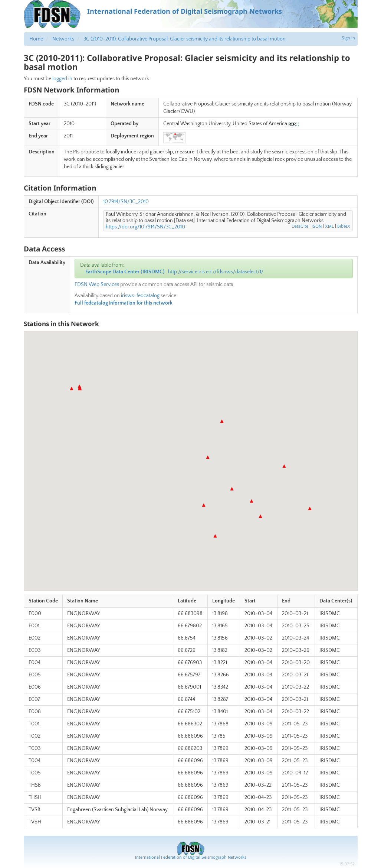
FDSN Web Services (97, 285)
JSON (317, 226)
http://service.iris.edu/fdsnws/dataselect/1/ (216, 272)
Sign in (348, 38)
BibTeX (344, 226)
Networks (63, 39)
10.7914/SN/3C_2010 (126, 202)
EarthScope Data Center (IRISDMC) (125, 272)
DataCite (300, 226)
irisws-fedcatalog (140, 296)
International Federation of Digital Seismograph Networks (191, 857)
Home (36, 39)
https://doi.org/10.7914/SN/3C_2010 (145, 227)
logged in (62, 79)
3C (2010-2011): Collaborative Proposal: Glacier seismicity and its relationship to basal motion (185, 39)
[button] (222, 421)
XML (329, 226)
